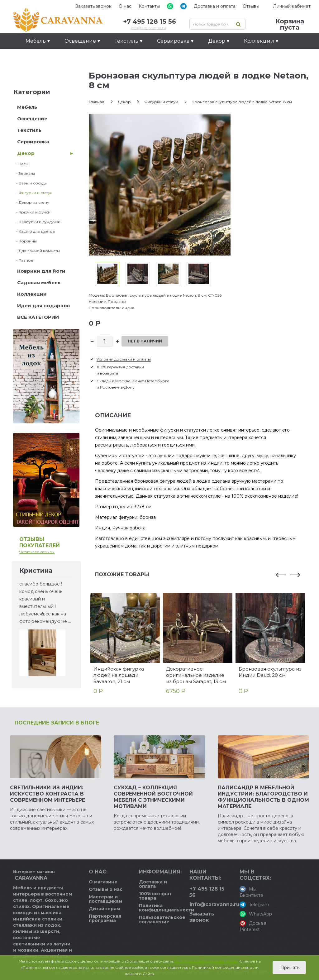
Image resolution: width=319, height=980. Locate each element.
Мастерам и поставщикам (105, 899)
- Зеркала (24, 173)
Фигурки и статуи (161, 102)
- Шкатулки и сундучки (37, 222)
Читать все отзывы (37, 552)
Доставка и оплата (215, 6)
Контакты (149, 6)
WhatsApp (256, 914)
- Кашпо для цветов (34, 231)
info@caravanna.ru (148, 28)
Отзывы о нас (106, 889)
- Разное (23, 260)
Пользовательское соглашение (162, 920)
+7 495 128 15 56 (150, 22)
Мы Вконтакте (251, 892)
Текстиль (29, 130)
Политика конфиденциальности (167, 908)
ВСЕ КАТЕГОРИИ (38, 317)
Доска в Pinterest (253, 926)
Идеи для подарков (52, 57)
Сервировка (33, 142)
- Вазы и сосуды (30, 183)
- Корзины (25, 241)
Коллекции (32, 294)
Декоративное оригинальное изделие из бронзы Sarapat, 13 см (196, 675)
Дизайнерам (104, 909)
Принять (289, 968)
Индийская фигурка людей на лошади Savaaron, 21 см (119, 675)
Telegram (254, 905)
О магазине (103, 882)
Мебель (27, 107)
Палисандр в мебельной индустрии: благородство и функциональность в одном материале (263, 797)
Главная (97, 102)
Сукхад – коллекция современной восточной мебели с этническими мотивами (153, 797)
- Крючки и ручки (32, 212)
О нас (125, 6)
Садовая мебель (39, 282)
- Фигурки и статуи (33, 193)
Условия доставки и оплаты (124, 359)
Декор (26, 153)
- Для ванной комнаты (37, 251)
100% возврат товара (155, 896)
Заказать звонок (93, 6)
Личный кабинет (292, 6)
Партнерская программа (105, 918)
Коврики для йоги (41, 271)
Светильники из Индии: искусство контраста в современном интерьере (48, 794)
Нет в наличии (145, 341)
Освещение (32, 119)
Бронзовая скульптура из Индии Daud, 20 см (270, 672)
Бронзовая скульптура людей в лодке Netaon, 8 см (242, 102)
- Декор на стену (31, 202)
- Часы (21, 164)
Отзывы (251, 6)
